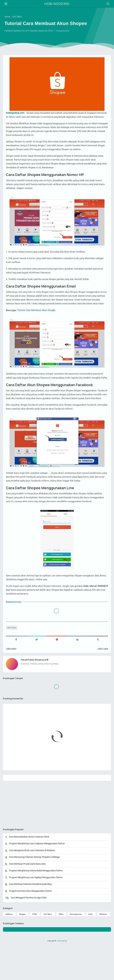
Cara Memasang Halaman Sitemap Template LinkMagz (35, 892)
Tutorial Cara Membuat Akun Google (37, 326)
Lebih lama (102, 683)
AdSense (9, 949)
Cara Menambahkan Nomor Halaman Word (29, 871)
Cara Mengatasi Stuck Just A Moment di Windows (32, 885)
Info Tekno (12, 661)
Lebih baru (12, 683)
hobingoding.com (15, 113)
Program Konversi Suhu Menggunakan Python (31, 926)
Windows (103, 949)
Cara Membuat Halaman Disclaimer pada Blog (31, 919)
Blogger (22, 949)
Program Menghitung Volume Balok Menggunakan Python (36, 905)
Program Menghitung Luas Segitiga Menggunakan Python (36, 912)
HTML (35, 949)
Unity (91, 949)
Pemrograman (76, 949)
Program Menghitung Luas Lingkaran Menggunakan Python (37, 878)
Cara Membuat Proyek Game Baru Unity (28, 898)
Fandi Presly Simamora (34, 694)
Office (61, 949)
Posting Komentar (63, 32)
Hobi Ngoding (57, 4)
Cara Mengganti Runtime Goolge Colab (29, 932)
